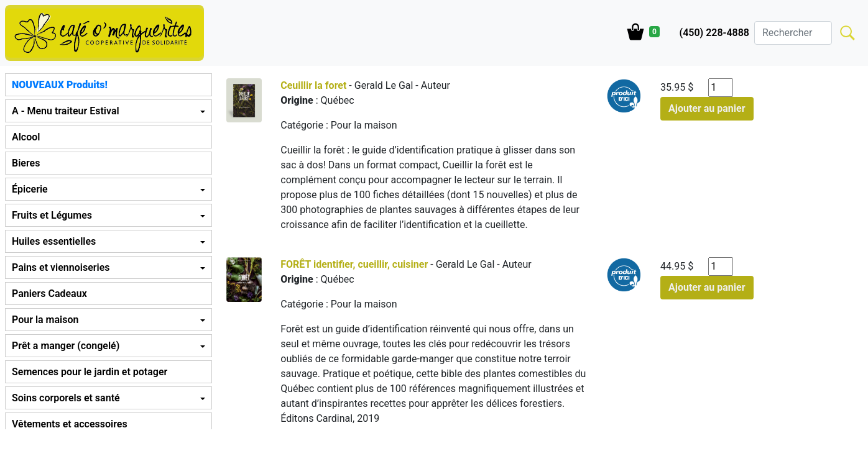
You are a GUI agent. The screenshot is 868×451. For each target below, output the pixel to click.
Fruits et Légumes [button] (52, 215)
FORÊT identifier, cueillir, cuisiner (354, 264)
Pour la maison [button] (45, 320)
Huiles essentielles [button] (54, 241)
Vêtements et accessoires (70, 424)
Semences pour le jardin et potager (90, 372)
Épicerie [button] (30, 189)
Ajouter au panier (707, 108)
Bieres (26, 163)
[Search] (793, 33)
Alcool (26, 137)
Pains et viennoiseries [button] (61, 267)
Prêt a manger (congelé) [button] (66, 346)
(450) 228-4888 (714, 33)
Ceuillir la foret (313, 85)
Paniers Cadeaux (49, 294)
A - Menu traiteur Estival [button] (66, 111)
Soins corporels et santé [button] (66, 398)
